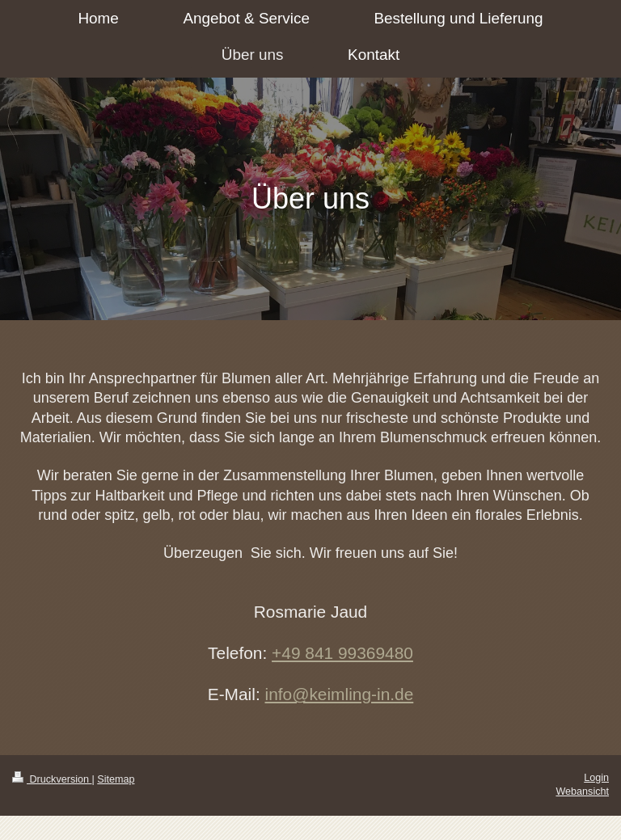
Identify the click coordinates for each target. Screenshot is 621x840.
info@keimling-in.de (340, 694)
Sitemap (116, 779)
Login (596, 778)
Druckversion (52, 779)
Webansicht (582, 791)
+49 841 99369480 (342, 653)
